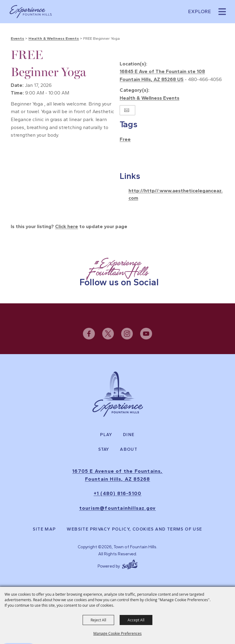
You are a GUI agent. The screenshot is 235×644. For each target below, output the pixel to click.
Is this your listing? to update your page (69, 226)
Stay (104, 450)
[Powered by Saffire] (130, 564)
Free (125, 139)
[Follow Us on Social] (117, 272)
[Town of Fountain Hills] (31, 12)
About (129, 450)
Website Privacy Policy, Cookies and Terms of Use (134, 529)
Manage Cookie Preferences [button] (117, 633)
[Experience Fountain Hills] (118, 394)
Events (17, 38)
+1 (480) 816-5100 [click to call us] (117, 493)
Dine (129, 435)
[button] (222, 12)
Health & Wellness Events (54, 38)
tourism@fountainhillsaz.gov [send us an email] (117, 508)
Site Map (44, 529)
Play (106, 435)
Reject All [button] (98, 620)
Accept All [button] (136, 620)
